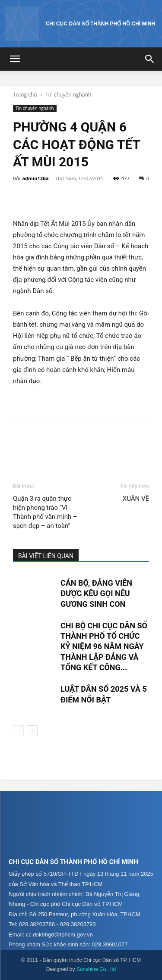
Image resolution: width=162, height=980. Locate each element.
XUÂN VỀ (136, 499)
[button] (15, 59)
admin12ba (35, 178)
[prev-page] (18, 731)
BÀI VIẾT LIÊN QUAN (46, 556)
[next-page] (32, 731)
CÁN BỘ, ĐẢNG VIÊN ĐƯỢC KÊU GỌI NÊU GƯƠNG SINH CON (96, 593)
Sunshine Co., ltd (96, 969)
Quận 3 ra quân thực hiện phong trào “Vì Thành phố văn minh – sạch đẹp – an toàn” (45, 512)
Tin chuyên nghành (68, 95)
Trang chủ (25, 95)
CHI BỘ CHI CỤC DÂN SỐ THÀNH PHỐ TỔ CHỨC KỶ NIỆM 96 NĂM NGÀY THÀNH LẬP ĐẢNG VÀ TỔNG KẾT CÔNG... (104, 646)
